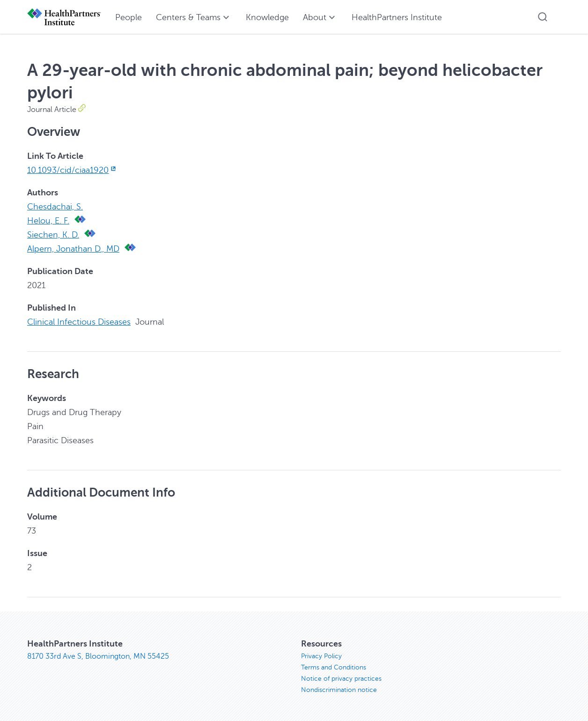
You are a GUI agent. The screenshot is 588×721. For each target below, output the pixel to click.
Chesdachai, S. (55, 207)
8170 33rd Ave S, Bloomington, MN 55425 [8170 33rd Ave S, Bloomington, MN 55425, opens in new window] (98, 656)
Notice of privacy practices (341, 679)
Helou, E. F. (48, 221)
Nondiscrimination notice (339, 690)
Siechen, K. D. (53, 235)
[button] (543, 17)
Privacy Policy (321, 656)
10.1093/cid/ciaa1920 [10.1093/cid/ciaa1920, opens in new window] (72, 170)
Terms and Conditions (334, 667)
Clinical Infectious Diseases (79, 322)
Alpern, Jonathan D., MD (73, 249)
